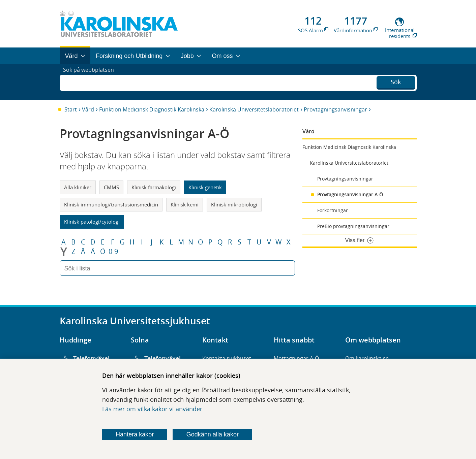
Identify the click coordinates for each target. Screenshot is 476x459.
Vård (88, 109)
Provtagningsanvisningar (335, 109)
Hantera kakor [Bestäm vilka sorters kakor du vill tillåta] (135, 434)
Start (71, 109)
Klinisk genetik (205, 187)
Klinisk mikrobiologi (234, 204)
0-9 (113, 252)
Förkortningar (333, 210)
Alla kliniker (78, 187)
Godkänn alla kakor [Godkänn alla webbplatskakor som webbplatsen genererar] (213, 434)
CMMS (111, 187)
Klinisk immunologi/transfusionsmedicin (111, 204)
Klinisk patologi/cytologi (92, 222)
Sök (396, 81)
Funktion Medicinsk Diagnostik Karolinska (152, 109)
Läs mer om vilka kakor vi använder (152, 409)
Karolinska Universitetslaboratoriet (254, 109)
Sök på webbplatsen (92, 82)
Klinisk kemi (185, 204)
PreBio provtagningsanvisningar (353, 226)
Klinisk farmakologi (154, 187)
